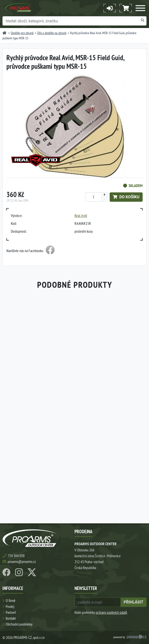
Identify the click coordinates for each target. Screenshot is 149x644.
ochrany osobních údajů (111, 612)
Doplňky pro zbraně (22, 33)
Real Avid (81, 215)
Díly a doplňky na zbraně (52, 33)
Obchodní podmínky (19, 624)
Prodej (10, 606)
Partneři (11, 612)
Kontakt (11, 618)
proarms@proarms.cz (22, 561)
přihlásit (134, 602)
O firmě (11, 601)
